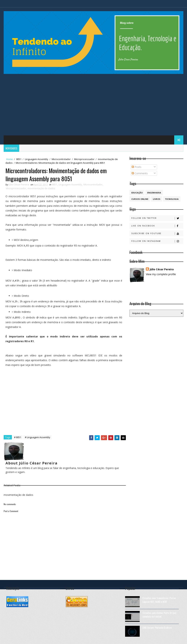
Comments (140, 173)
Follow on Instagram (157, 241)
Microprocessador (84, 159)
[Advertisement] (94, 106)
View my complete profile (161, 274)
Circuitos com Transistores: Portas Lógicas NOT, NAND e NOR (159, 600)
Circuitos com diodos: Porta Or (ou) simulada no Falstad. (159, 615)
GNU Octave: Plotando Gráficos (157, 627)
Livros (157, 199)
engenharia (154, 193)
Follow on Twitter (157, 218)
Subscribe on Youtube (157, 233)
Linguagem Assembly (37, 159)
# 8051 (18, 437)
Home (9, 159)
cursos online (140, 199)
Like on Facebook (157, 226)
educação (137, 193)
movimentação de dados (41, 188)
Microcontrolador (61, 159)
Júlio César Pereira (162, 269)
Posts (137, 167)
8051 (19, 159)
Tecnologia (172, 199)
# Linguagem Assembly (38, 437)
